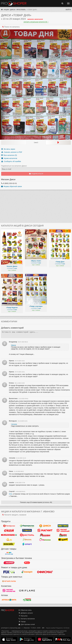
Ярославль (21, 10)
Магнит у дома (45, 530)
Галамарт (27, 572)
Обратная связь (25, 610)
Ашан (45, 535)
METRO (63, 526)
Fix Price (9, 572)
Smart (27, 544)
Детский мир (9, 553)
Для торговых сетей (27, 624)
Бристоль (27, 535)
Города (22, 622)
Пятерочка (9, 526)
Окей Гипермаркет (9, 530)
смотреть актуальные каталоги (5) (36, 22)
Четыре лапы (9, 581)
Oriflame (27, 591)
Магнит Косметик (9, 591)
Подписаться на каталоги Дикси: (14, 166)
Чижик (63, 540)
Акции (6, 10)
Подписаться (36, 174)
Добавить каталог (26, 613)
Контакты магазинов (26, 619)
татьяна (14, 424)
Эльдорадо (9, 563)
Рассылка (23, 616)
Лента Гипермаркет (27, 530)
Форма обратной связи (11, 186)
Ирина (13, 345)
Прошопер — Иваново (14, 3)
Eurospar (9, 535)
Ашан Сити (63, 535)
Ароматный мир (9, 540)
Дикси (13, 10)
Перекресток (27, 526)
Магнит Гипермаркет (63, 530)
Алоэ (27, 600)
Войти (68, 10)
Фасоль (27, 540)
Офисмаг (45, 572)
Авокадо (9, 544)
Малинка (45, 540)
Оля (10, 494)
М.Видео (27, 563)
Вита (9, 600)
